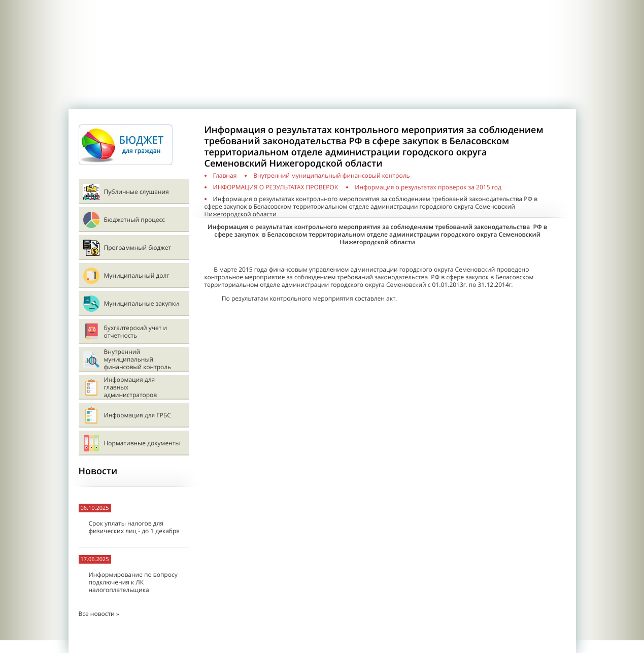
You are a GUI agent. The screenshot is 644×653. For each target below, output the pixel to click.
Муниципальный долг (137, 275)
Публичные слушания (137, 192)
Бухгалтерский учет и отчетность (136, 332)
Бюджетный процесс (134, 220)
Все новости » (99, 614)
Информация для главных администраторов (131, 387)
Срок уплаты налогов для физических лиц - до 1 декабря (134, 527)
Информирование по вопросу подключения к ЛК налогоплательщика (133, 582)
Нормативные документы (142, 443)
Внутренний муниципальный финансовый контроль (138, 359)
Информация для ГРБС (138, 415)
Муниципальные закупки (142, 303)
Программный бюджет (138, 248)
